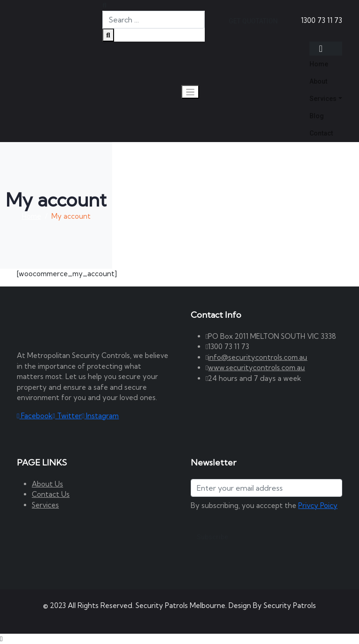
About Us (47, 484)
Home (32, 216)
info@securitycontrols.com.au (258, 357)
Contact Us (51, 494)
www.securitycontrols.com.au (256, 368)
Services (45, 505)
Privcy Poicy (318, 505)
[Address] (266, 488)
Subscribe (212, 537)
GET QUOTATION (253, 21)
